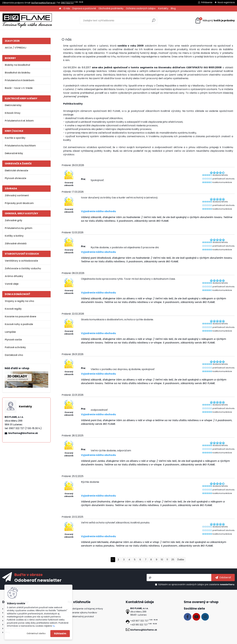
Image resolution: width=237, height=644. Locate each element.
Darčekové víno (14, 355)
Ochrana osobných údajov (141, 8)
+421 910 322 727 (139, 625)
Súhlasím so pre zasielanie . (196, 584)
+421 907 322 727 (139, 621)
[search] (154, 22)
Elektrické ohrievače (16, 171)
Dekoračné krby (14, 153)
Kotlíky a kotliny (14, 236)
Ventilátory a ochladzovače (21, 261)
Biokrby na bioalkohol (17, 65)
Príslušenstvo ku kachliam (20, 146)
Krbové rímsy (13, 113)
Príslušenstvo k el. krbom (19, 121)
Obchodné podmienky (111, 8)
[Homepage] (60, 9)
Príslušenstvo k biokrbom (20, 80)
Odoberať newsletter (38, 580)
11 (167, 559)
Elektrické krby (13, 105)
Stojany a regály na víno (19, 301)
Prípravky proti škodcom (19, 203)
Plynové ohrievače (15, 178)
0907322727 (67, 3)
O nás (67, 8)
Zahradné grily (14, 220)
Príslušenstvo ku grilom (19, 228)
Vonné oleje (12, 284)
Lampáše (10, 332)
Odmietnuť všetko (36, 633)
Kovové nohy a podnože (19, 324)
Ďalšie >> (181, 560)
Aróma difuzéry (14, 276)
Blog (173, 8)
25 (173, 559)
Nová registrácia (226, 2)
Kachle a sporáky (15, 138)
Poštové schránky (15, 347)
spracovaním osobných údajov (188, 584)
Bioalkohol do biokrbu (18, 73)
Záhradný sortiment (17, 195)
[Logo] (27, 21)
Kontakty (163, 8)
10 (162, 559)
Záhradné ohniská (16, 244)
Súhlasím (60, 633)
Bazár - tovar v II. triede (19, 88)
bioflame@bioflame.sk (43, 3)
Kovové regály (13, 309)
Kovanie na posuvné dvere (20, 316)
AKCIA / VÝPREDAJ (16, 48)
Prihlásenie (207, 2)
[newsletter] (223, 578)
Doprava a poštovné (84, 8)
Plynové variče (13, 340)
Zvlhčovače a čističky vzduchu (23, 268)
